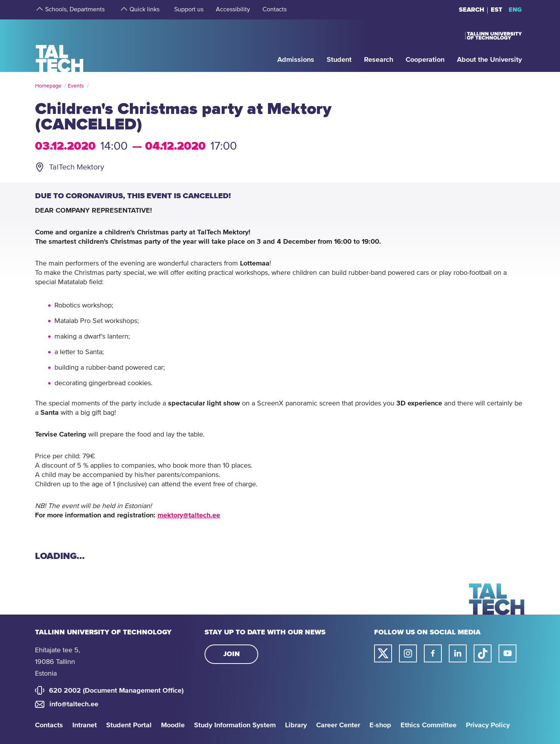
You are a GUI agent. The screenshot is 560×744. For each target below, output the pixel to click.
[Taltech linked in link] (458, 653)
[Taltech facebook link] (433, 653)
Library (296, 725)
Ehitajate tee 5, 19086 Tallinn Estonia (58, 662)
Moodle (173, 725)
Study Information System (235, 725)
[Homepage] (60, 45)
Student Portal (129, 725)
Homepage (48, 86)
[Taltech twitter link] (383, 653)
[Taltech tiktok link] (483, 653)
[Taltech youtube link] (507, 653)
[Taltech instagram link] (408, 653)
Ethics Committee (429, 725)
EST (497, 10)
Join (232, 654)
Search (472, 10)
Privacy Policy (488, 725)
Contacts (49, 725)
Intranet (85, 725)
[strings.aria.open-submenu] (39, 10)
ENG (515, 10)
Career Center (338, 725)
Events (76, 86)
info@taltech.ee (74, 704)
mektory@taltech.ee (189, 515)
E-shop (380, 725)
